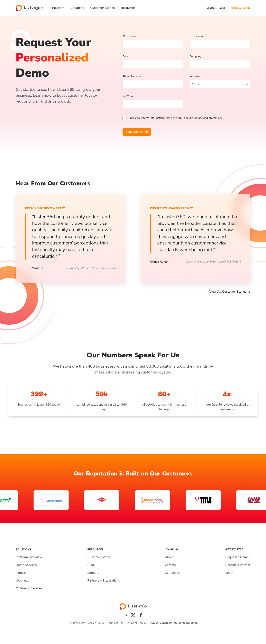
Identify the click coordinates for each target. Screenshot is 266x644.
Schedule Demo (137, 132)
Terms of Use (115, 623)
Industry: (195, 76)
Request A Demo (240, 8)
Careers (170, 565)
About (169, 557)
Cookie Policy (96, 623)
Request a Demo (237, 557)
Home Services (26, 565)
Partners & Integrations (104, 581)
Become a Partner (238, 565)
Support (211, 8)
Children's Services (29, 588)
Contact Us (173, 573)
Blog (91, 565)
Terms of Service (137, 623)
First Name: (129, 37)
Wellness (22, 581)
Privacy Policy (76, 623)
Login (223, 8)
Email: (126, 56)
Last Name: (197, 37)
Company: (196, 56)
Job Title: (128, 96)
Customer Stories (102, 8)
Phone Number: (132, 76)
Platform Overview (29, 557)
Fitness (21, 573)
